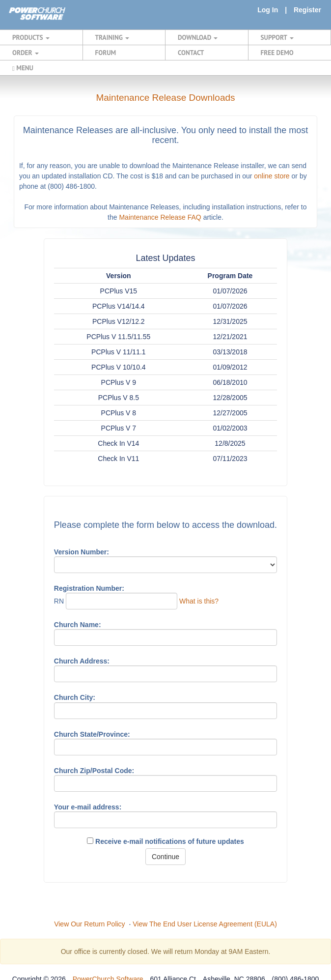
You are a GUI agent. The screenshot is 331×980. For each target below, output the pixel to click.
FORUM (106, 53)
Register (307, 10)
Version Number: (82, 552)
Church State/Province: (92, 734)
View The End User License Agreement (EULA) (205, 924)
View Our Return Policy (89, 924)
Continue (165, 857)
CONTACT (191, 53)
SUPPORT (277, 37)
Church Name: (78, 625)
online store (272, 176)
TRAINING (112, 37)
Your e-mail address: (88, 807)
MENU (23, 68)
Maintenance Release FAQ (160, 217)
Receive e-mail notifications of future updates (165, 841)
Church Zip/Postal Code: (94, 771)
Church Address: (82, 661)
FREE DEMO (277, 53)
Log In (268, 10)
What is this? (199, 601)
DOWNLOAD (198, 37)
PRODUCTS (31, 37)
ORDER (26, 53)
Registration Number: (89, 588)
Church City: (75, 697)
